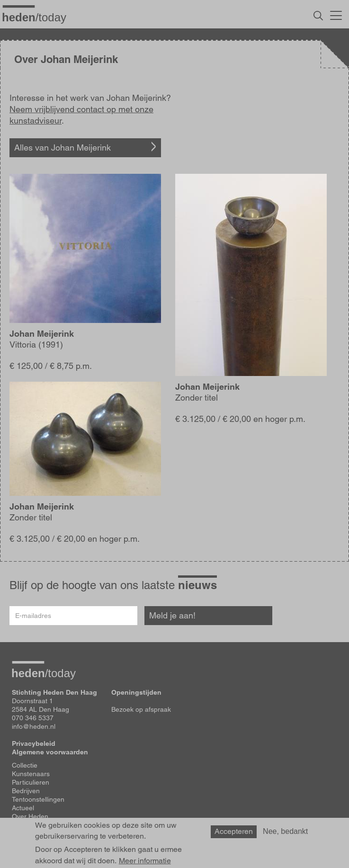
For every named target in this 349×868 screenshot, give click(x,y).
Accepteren (234, 831)
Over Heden (30, 816)
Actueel (23, 808)
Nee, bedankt (285, 831)
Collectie (25, 765)
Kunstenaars (31, 774)
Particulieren (31, 782)
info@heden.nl (34, 726)
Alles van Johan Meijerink (63, 148)
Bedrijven (26, 791)
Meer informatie (145, 861)
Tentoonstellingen (38, 799)
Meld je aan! (172, 615)
